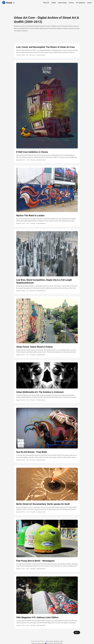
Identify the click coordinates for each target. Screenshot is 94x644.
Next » (77, 632)
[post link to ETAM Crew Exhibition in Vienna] (47, 112)
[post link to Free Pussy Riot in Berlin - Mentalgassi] (47, 545)
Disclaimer (57, 641)
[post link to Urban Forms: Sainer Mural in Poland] (47, 327)
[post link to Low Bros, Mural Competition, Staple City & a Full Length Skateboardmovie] (47, 261)
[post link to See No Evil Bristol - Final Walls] (47, 434)
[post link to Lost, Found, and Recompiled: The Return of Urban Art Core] (47, 51)
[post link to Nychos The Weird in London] (47, 196)
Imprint (47, 641)
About (62, 641)
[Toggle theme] (14, 3)
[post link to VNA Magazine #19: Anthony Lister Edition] (47, 601)
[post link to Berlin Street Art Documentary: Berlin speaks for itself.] (47, 490)
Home (7, 3)
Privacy (51, 641)
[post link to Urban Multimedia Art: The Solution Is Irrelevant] (47, 382)
